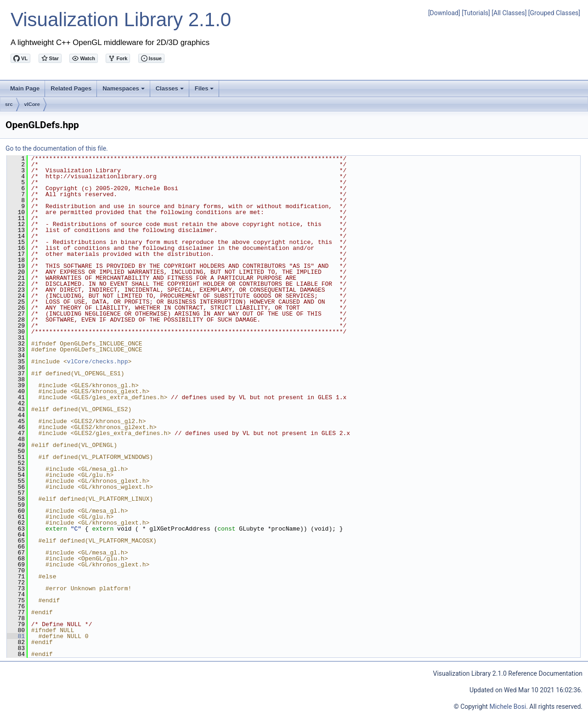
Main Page (25, 88)
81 (16, 636)
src (9, 104)
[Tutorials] (476, 13)
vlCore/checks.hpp (98, 362)
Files (205, 91)
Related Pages (71, 88)
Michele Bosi (508, 707)
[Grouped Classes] (554, 13)
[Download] (444, 13)
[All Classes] (509, 13)
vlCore (32, 104)
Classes (170, 91)
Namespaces (124, 91)
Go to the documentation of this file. (57, 148)
